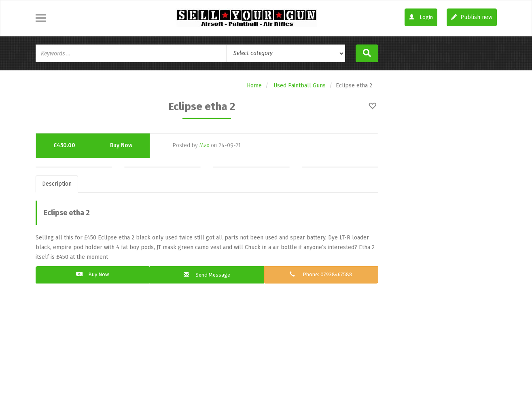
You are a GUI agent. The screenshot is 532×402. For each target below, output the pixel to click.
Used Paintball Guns (300, 86)
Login (420, 18)
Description (57, 184)
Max (204, 145)
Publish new (472, 17)
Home (254, 86)
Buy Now (121, 145)
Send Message (207, 275)
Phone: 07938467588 (321, 275)
